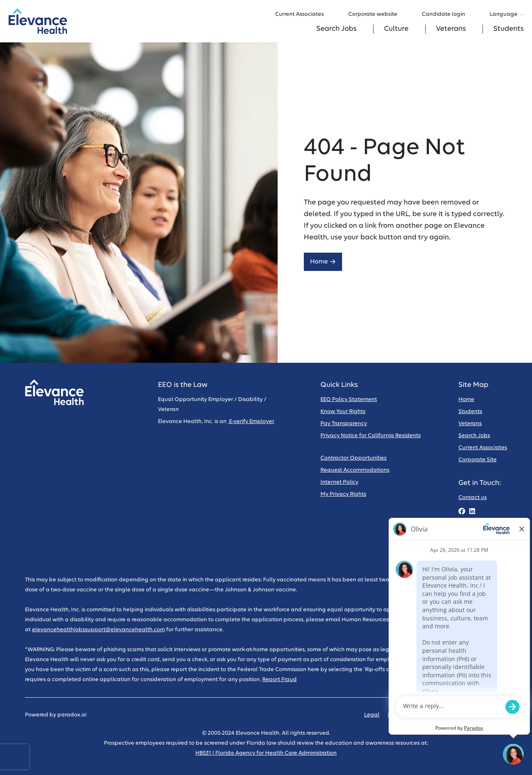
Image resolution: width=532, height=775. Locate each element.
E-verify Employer (251, 422)
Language (507, 14)
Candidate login (447, 15)
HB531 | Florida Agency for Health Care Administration (266, 753)
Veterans (451, 29)
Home (323, 262)
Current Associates (303, 15)
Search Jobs (336, 29)
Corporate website (377, 15)
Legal (372, 715)
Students (509, 29)
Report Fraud (280, 680)
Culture (396, 29)
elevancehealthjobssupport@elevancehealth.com (99, 630)
